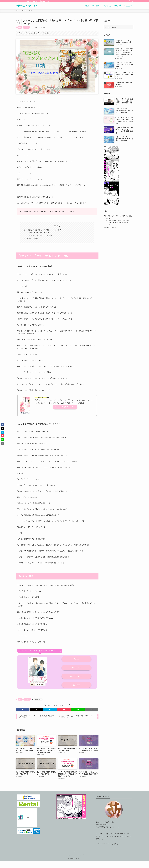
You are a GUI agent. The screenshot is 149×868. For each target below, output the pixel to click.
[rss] (130, 1)
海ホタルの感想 (32, 238)
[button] (22, 709)
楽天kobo (76, 685)
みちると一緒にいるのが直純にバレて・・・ (44, 235)
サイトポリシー (70, 855)
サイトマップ (80, 855)
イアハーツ (26, 27)
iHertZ (20, 27)
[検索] (132, 1)
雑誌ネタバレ (38, 699)
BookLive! (76, 668)
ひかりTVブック (76, 676)
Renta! (77, 659)
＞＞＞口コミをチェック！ (65, 407)
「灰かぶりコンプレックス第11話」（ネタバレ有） (45, 230)
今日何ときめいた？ (27, 6)
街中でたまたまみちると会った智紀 (41, 233)
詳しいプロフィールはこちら (108, 844)
